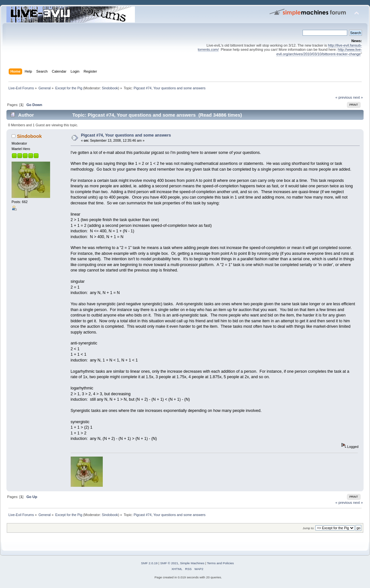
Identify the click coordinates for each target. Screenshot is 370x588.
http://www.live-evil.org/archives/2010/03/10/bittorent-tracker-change (319, 52)
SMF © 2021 (169, 563)
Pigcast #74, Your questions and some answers (126, 135)
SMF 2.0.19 (149, 563)
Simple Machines (192, 563)
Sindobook (110, 88)
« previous (344, 97)
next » (358, 97)
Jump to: (308, 528)
